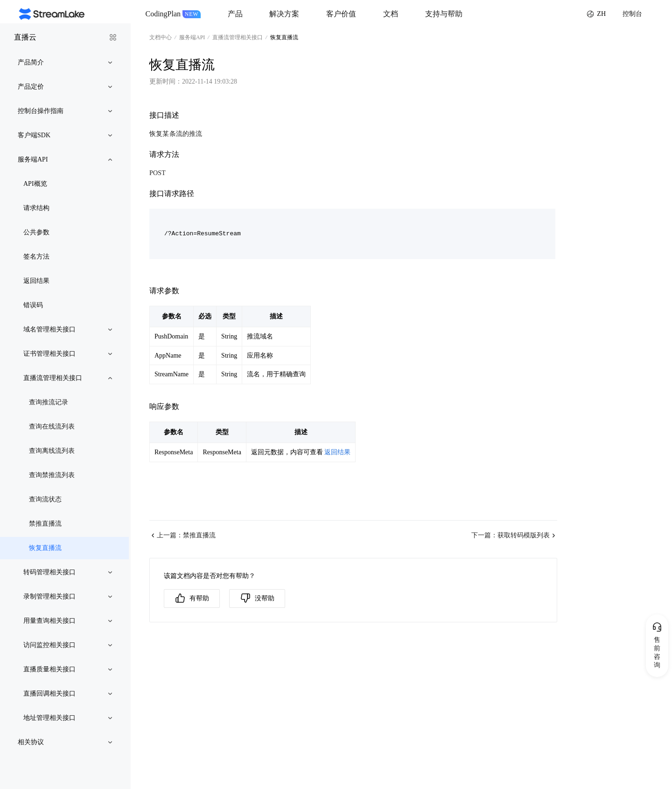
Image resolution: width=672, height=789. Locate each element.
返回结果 (337, 452)
